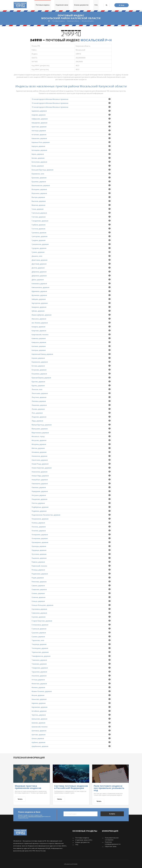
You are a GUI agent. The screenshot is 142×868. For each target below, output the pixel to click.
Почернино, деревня (40, 535)
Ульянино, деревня (39, 676)
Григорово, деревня (39, 236)
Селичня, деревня (38, 597)
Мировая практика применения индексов (28, 787)
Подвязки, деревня (39, 511)
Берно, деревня (38, 154)
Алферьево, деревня (40, 119)
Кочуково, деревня (39, 370)
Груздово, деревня (39, 248)
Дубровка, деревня (39, 272)
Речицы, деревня (38, 570)
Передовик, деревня (40, 491)
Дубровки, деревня (39, 276)
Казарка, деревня (38, 327)
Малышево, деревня (40, 429)
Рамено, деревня (38, 562)
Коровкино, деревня (40, 362)
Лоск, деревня (37, 413)
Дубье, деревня (38, 280)
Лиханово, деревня (39, 405)
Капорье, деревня (39, 350)
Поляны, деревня (38, 523)
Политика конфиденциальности (113, 843)
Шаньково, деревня (39, 719)
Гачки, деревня (37, 209)
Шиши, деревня (38, 738)
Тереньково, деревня (40, 652)
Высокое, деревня (39, 201)
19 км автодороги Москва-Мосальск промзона (50, 99)
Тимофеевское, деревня (41, 656)
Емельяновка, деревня (40, 287)
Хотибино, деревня (39, 711)
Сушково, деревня (39, 633)
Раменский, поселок (39, 566)
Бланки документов (81, 5)
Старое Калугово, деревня (42, 621)
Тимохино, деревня (39, 660)
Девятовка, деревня (39, 260)
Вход (122, 5)
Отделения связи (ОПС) (84, 840)
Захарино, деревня (39, 307)
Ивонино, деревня (39, 319)
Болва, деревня (38, 166)
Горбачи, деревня (38, 225)
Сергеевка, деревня (39, 609)
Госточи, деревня (38, 229)
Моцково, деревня (39, 440)
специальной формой (35, 816)
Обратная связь (111, 846)
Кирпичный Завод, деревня (42, 354)
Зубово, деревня (38, 311)
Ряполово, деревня (39, 582)
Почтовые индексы (42, 5)
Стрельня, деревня (39, 629)
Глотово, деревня (39, 217)
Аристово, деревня (39, 127)
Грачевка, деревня (39, 233)
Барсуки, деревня (38, 146)
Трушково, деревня (39, 672)
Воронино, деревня (39, 193)
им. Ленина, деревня (40, 323)
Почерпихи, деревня (40, 538)
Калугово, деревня (39, 331)
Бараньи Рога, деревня (41, 142)
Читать (20, 799)
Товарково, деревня (40, 668)
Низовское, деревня (39, 456)
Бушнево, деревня (39, 182)
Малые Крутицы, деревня (42, 425)
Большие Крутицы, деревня (42, 170)
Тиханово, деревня (39, 664)
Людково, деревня (39, 417)
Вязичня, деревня (38, 205)
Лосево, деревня (38, 409)
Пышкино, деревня (39, 558)
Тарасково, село (38, 640)
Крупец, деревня (38, 386)
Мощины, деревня (39, 444)
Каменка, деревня (39, 338)
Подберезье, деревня (40, 507)
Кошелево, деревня (39, 374)
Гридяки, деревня (38, 240)
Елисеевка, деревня (39, 284)
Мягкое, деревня (38, 448)
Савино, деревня (38, 586)
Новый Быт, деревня (40, 480)
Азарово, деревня (39, 115)
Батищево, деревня (39, 150)
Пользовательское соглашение (112, 839)
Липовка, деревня (39, 401)
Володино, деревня (39, 189)
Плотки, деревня (38, 503)
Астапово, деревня (39, 135)
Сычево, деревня (38, 637)
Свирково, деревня (39, 589)
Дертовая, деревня (39, 264)
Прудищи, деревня (39, 550)
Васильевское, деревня (41, 185)
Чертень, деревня (39, 715)
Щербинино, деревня (40, 746)
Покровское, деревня (40, 519)
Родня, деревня (38, 578)
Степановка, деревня (40, 625)
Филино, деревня (38, 687)
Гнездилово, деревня (40, 221)
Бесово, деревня (38, 158)
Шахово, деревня (38, 723)
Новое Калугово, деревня (42, 468)
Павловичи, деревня (40, 484)
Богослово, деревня (39, 162)
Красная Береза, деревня (41, 378)
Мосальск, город (38, 436)
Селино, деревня (38, 593)
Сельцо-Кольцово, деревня (42, 605)
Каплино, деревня (39, 346)
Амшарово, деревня (39, 123)
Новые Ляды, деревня (40, 476)
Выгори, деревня (38, 197)
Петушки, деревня (39, 495)
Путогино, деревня (39, 554)
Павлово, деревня (39, 487)
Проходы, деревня (39, 546)
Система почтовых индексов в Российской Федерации (71, 787)
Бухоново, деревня (39, 178)
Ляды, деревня (37, 421)
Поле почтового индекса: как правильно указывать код (109, 788)
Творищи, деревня (39, 644)
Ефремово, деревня (39, 291)
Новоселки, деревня (39, 472)
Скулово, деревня (38, 617)
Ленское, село (37, 389)
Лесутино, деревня (39, 397)
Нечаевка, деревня (39, 452)
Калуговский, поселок (40, 335)
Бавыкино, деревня (39, 138)
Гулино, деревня (38, 252)
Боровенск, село (38, 174)
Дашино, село (37, 256)
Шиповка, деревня (39, 731)
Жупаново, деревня (39, 295)
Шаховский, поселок (40, 727)
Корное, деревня (38, 358)
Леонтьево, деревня (40, 393)
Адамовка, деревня (39, 111)
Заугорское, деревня (40, 303)
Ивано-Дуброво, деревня (41, 315)
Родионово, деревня (40, 574)
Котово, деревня (38, 366)
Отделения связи (62, 5)
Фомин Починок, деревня (42, 691)
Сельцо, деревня (38, 601)
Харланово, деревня (39, 707)
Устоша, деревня (38, 680)
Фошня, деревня (38, 695)
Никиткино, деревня (40, 460)
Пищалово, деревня (39, 499)
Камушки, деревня (39, 342)
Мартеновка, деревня (40, 433)
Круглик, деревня (38, 382)
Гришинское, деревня (40, 244)
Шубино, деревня (38, 742)
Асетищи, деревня (39, 131)
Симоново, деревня (39, 613)
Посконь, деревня (39, 527)
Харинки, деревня (39, 703)
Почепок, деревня (39, 531)
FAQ (96, 5)
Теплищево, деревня (40, 648)
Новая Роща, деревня (40, 464)
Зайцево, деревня (39, 299)
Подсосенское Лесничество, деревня (46, 515)
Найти (112, 814)
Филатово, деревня (39, 684)
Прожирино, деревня (40, 542)
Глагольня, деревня (39, 213)
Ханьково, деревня (39, 699)
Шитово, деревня (38, 735)
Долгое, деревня (38, 268)
